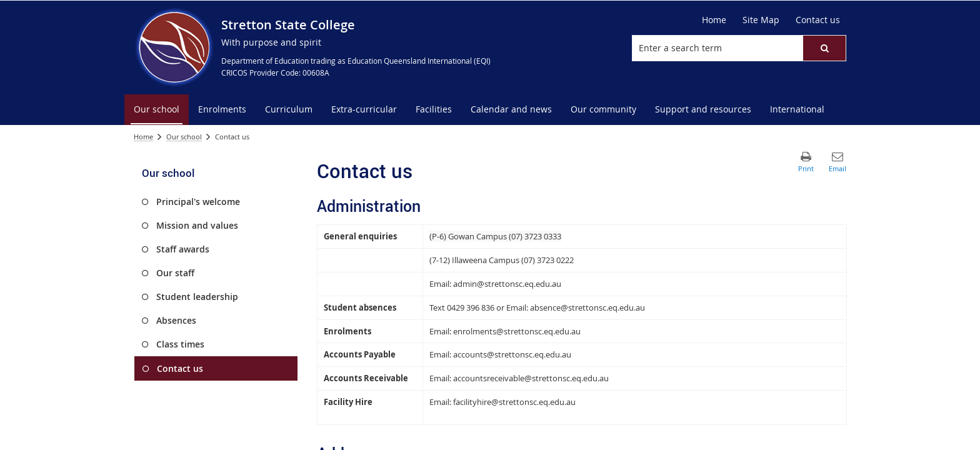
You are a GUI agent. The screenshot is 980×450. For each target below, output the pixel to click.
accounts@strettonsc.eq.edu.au (512, 354)
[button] (824, 48)
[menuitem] (157, 110)
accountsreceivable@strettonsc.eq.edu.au (531, 378)
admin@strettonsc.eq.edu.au (507, 284)
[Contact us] (818, 20)
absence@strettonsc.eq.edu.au (587, 307)
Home (143, 137)
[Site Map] (761, 20)
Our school (184, 137)
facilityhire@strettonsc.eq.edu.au (514, 402)
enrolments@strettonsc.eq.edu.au (517, 331)
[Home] (714, 20)
